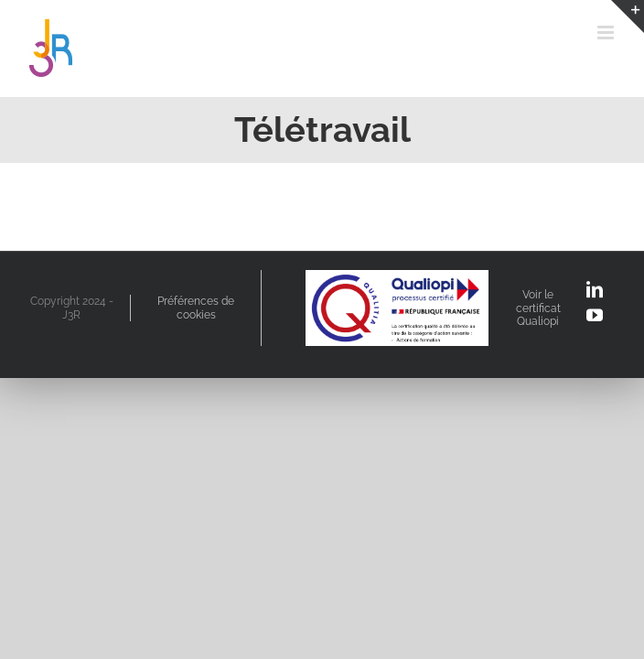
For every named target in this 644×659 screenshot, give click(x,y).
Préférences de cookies (196, 308)
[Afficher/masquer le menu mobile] (607, 32)
